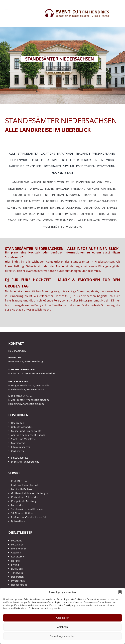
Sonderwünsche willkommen (28, 509)
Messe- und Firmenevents (26, 431)
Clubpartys (17, 451)
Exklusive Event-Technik (25, 485)
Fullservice (17, 505)
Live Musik (17, 569)
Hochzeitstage (19, 585)
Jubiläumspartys (21, 447)
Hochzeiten (18, 423)
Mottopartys (18, 443)
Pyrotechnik (18, 581)
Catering (16, 553)
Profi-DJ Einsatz (20, 481)
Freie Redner (19, 549)
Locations (17, 541)
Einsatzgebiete (20, 458)
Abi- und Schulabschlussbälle (28, 435)
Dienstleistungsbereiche (25, 462)
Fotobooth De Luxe (22, 489)
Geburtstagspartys (22, 427)
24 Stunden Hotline (22, 513)
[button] (120, 592)
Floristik (16, 561)
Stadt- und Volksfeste (23, 439)
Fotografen (17, 545)
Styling (15, 565)
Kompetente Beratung (24, 501)
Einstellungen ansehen (63, 636)
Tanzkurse (17, 573)
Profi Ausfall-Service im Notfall (29, 517)
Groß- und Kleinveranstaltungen (30, 493)
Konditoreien (19, 557)
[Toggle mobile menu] (7, 11)
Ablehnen (62, 627)
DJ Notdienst (18, 521)
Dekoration (17, 577)
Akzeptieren (62, 618)
